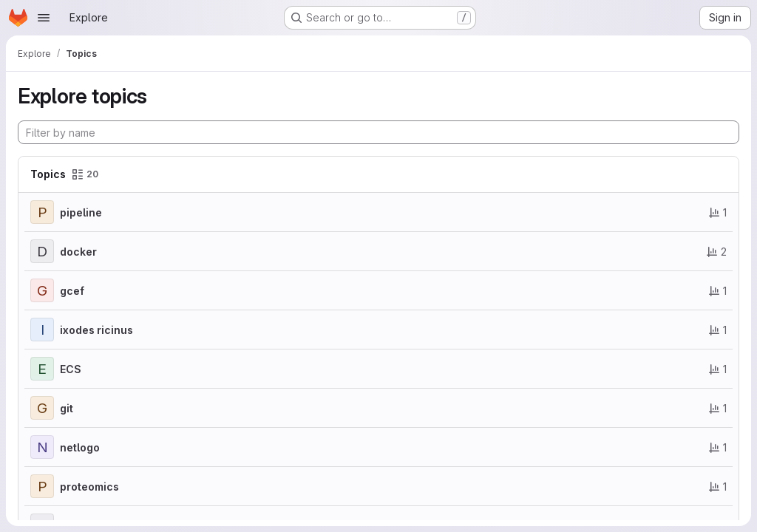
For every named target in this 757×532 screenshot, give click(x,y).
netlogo (80, 447)
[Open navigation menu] (44, 18)
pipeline (81, 212)
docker (78, 252)
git (67, 408)
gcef (72, 291)
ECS (71, 369)
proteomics (89, 487)
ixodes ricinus (96, 330)
